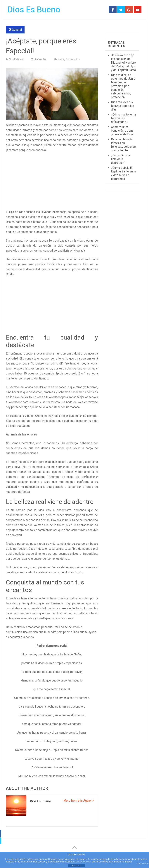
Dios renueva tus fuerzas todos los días (123, 106)
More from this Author (79, 801)
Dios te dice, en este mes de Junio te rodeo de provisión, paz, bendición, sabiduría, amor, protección (123, 86)
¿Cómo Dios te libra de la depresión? (121, 159)
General (17, 30)
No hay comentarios (69, 59)
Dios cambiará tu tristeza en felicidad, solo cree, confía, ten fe (124, 145)
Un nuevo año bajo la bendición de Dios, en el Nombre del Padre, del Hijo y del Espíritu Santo (123, 63)
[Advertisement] (52, 182)
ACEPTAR (76, 866)
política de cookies (82, 862)
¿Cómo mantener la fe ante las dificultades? (123, 118)
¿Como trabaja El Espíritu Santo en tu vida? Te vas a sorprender (123, 173)
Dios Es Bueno (34, 10)
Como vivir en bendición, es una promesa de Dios (122, 131)
